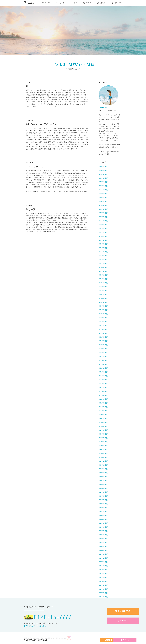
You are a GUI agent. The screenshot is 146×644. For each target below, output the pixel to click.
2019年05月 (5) (103, 488)
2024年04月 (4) (103, 260)
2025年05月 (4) (103, 209)
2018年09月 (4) (103, 519)
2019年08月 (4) (103, 477)
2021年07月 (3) (103, 387)
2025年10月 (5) (103, 190)
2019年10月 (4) (103, 469)
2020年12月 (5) (103, 415)
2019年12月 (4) (103, 461)
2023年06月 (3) (103, 298)
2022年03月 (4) (103, 356)
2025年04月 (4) (103, 213)
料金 (76, 3)
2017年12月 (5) (103, 554)
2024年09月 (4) (103, 240)
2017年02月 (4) (103, 593)
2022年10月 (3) (103, 329)
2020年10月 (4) (103, 422)
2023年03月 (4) (103, 310)
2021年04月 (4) (103, 399)
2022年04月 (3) (103, 353)
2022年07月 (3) (103, 341)
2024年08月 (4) (103, 244)
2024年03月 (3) (103, 263)
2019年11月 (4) (103, 465)
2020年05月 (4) (103, 442)
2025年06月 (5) (103, 205)
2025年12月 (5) (103, 182)
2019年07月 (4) (103, 480)
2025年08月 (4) (103, 198)
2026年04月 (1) (103, 166)
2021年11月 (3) (103, 372)
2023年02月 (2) (103, 314)
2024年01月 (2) (103, 271)
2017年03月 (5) (103, 589)
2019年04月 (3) (103, 492)
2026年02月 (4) (103, 174)
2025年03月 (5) (103, 217)
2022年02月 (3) (103, 360)
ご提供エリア (87, 3)
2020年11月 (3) (103, 418)
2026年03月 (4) (103, 170)
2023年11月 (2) (103, 279)
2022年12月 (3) (103, 322)
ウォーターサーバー (62, 3)
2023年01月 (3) (103, 318)
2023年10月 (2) (103, 283)
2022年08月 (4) (103, 337)
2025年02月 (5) (103, 221)
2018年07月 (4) (103, 527)
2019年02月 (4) (103, 500)
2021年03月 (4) (103, 403)
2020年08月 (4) (103, 430)
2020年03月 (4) (103, 449)
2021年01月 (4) (103, 411)
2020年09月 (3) (103, 426)
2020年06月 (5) (103, 438)
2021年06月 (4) (103, 391)
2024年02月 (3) (103, 267)
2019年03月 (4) (103, 496)
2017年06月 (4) (103, 577)
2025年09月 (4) (103, 194)
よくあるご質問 (117, 3)
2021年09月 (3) (103, 380)
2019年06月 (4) (103, 484)
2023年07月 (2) (103, 294)
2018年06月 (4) (103, 531)
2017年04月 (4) (103, 585)
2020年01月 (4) (103, 457)
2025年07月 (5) (103, 201)
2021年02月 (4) (103, 407)
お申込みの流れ (101, 3)
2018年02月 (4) (103, 546)
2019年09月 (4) (103, 473)
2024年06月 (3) (103, 252)
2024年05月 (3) (103, 256)
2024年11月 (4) (103, 232)
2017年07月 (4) (103, 574)
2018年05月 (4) (103, 535)
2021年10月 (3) (103, 376)
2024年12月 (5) (103, 229)
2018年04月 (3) (103, 539)
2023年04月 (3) (103, 306)
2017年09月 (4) (103, 566)
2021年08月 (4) (103, 384)
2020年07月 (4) (103, 434)
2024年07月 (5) (103, 248)
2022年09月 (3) (103, 333)
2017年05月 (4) (103, 581)
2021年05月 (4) (103, 395)
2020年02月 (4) (103, 453)
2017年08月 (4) (103, 570)
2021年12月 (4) (103, 368)
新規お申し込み (106, 611)
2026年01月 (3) (103, 178)
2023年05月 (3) (103, 302)
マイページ (106, 621)
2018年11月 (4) (103, 511)
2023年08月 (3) (103, 291)
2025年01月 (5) (103, 225)
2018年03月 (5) (103, 542)
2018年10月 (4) (103, 515)
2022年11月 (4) (103, 325)
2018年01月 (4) (103, 550)
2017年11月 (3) (103, 558)
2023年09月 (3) (103, 287)
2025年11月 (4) (103, 186)
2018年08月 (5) (103, 523)
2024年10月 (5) (103, 236)
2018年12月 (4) (103, 508)
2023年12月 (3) (103, 275)
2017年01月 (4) (103, 597)
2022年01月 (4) (103, 364)
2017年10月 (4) (103, 562)
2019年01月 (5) (103, 504)
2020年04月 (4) (103, 446)
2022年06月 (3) (103, 345)
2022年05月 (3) (103, 349)
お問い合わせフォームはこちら (35, 626)
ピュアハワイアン (45, 3)
